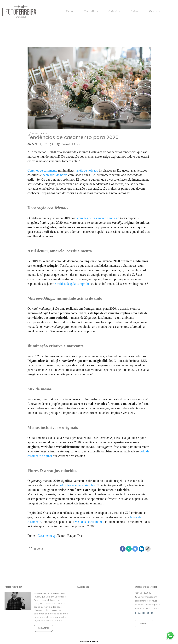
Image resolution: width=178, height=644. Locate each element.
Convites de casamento (42, 170)
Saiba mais (43, 628)
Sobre (135, 11)
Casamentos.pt (47, 536)
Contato (155, 11)
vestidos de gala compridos (72, 284)
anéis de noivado (87, 170)
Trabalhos (91, 11)
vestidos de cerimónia (89, 522)
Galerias (115, 11)
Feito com (89, 641)
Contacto (144, 623)
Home (70, 11)
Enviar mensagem (147, 597)
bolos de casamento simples (77, 485)
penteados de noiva (55, 175)
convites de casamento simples (97, 218)
